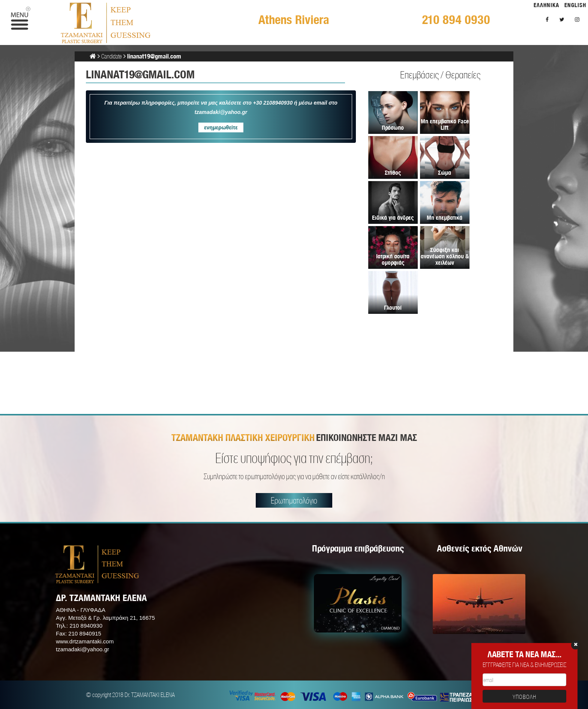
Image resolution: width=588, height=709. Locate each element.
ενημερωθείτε (221, 127)
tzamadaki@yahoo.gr (82, 649)
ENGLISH (575, 5)
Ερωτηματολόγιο (294, 500)
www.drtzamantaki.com (85, 641)
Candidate (112, 56)
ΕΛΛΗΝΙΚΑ (546, 5)
